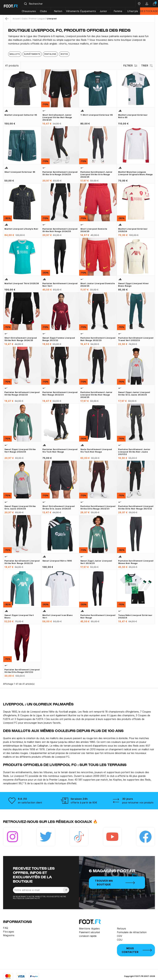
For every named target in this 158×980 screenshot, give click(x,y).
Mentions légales (89, 929)
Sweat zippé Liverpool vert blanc (19, 616)
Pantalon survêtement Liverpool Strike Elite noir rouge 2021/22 (136, 507)
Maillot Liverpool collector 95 (21, 115)
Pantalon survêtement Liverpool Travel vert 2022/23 (136, 339)
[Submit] (28, 4)
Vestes (64, 54)
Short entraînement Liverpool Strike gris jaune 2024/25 (59, 507)
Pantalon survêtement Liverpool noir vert (60, 285)
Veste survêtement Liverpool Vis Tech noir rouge (96, 451)
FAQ (6, 928)
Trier (147, 66)
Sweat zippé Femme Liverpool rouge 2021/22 (59, 339)
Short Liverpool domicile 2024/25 (94, 230)
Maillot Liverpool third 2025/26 (22, 283)
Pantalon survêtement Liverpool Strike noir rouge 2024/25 (60, 230)
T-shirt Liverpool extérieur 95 (97, 115)
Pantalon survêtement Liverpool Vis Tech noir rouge (60, 451)
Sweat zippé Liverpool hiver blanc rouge (133, 285)
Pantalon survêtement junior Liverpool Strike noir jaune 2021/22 (134, 452)
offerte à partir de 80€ (84, 803)
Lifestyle (133, 11)
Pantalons (50, 54)
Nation (60, 11)
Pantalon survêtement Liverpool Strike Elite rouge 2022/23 (98, 507)
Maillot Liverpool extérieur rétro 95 (133, 116)
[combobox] (80, 4)
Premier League (37, 19)
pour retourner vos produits (138, 803)
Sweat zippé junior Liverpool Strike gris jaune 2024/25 (134, 394)
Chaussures (31, 11)
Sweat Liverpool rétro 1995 (57, 561)
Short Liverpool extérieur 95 (20, 172)
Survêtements (32, 54)
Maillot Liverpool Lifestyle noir (21, 229)
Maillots (15, 54)
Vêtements (74, 11)
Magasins (9, 935)
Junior (104, 11)
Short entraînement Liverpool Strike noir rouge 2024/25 (21, 339)
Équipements (89, 11)
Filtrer (130, 66)
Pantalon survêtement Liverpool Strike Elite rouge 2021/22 (22, 671)
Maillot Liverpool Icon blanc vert (58, 616)
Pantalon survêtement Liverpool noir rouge (98, 616)
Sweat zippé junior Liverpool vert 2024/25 (96, 562)
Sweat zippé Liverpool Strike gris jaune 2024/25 (20, 507)
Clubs (45, 11)
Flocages (9, 932)
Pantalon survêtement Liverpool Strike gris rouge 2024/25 (60, 173)
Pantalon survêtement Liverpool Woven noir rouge (136, 562)
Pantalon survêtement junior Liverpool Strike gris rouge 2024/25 (96, 174)
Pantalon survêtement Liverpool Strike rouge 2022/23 (22, 394)
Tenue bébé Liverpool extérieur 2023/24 (135, 616)
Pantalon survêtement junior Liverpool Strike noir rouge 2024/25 (96, 395)
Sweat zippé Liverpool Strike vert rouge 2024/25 (20, 451)
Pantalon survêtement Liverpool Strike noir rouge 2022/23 (22, 562)
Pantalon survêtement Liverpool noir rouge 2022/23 (98, 339)
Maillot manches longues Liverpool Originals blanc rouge (135, 173)
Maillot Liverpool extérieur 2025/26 (133, 230)
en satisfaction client (30, 803)
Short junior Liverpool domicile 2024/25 (98, 285)
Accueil (16, 19)
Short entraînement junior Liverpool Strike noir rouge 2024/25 (57, 117)
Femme (118, 11)
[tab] (79, 40)
